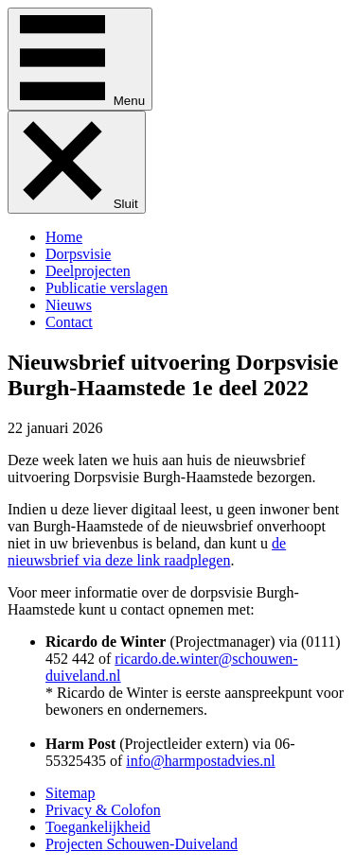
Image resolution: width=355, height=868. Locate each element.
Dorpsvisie (78, 254)
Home (64, 237)
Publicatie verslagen (106, 288)
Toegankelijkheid (98, 827)
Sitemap (70, 793)
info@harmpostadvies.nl (200, 761)
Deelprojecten (88, 271)
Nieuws (69, 305)
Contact (69, 322)
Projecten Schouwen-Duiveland (142, 844)
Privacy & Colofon (103, 810)
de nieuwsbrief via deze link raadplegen (147, 552)
